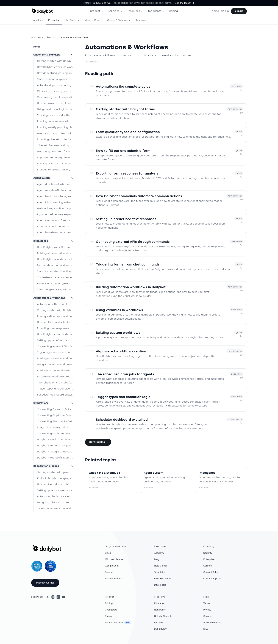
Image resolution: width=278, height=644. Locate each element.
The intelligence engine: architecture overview (56, 290)
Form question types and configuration (56, 316)
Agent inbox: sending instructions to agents (56, 202)
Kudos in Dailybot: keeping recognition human (56, 478)
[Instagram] (53, 597)
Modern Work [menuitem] (93, 20)
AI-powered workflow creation (56, 377)
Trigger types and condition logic (56, 389)
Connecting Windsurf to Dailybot (56, 421)
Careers (208, 566)
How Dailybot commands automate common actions (56, 334)
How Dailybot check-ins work (55, 67)
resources (135, 11)
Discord (109, 572)
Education (160, 603)
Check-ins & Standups (47, 55)
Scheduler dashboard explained (56, 395)
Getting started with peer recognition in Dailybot (56, 472)
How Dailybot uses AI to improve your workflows (56, 247)
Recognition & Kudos (46, 466)
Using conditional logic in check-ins (56, 109)
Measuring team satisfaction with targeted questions (56, 152)
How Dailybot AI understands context (56, 259)
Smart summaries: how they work (56, 271)
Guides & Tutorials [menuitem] (119, 20)
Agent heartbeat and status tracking (56, 233)
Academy (37, 38)
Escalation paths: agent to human (56, 227)
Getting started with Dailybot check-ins (56, 61)
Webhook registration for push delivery (56, 208)
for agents (156, 11)
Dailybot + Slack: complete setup (56, 440)
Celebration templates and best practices (56, 509)
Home (37, 47)
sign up (239, 11)
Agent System (42, 178)
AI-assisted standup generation (56, 284)
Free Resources (162, 578)
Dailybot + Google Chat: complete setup (56, 452)
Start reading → (98, 442)
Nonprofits (160, 610)
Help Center (161, 566)
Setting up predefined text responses (56, 340)
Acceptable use (212, 622)
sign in (225, 11)
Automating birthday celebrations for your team (56, 497)
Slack (108, 553)
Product (52, 38)
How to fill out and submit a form (56, 322)
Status (108, 616)
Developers (160, 585)
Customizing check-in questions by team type (56, 97)
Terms (207, 603)
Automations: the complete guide (56, 304)
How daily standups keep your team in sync (56, 73)
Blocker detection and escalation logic (56, 265)
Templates (160, 572)
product (97, 11)
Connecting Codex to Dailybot (56, 434)
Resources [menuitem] (141, 20)
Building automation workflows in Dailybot (56, 359)
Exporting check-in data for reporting (56, 139)
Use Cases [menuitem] (72, 20)
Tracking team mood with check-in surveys (56, 115)
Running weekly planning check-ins (56, 127)
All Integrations (113, 578)
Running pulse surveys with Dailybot (56, 121)
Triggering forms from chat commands (56, 353)
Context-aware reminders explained (56, 277)
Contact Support (212, 578)
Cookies (208, 616)
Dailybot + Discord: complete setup (56, 446)
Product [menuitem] (54, 20)
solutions (115, 11)
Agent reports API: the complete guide (56, 190)
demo (215, 11)
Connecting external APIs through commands (56, 346)
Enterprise (209, 559)
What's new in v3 (118, 622)
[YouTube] (63, 597)
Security (208, 553)
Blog (157, 559)
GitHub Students (163, 616)
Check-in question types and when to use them (56, 91)
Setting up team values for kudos (56, 490)
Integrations (41, 403)
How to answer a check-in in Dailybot (56, 103)
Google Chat (112, 566)
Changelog (111, 610)
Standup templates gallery (54, 170)
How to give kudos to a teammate (56, 484)
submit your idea (45, 583)
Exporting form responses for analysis (56, 328)
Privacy (207, 610)
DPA (206, 629)
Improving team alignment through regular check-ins (56, 158)
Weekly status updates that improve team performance (56, 133)
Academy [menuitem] (38, 20)
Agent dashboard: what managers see (56, 184)
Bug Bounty (160, 629)
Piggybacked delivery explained (56, 215)
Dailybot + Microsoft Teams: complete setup (56, 458)
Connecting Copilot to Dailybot (56, 415)
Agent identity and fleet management (56, 221)
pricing (174, 11)
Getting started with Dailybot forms (56, 310)
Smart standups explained (53, 79)
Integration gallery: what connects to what (56, 428)
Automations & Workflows (49, 298)
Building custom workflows (54, 371)
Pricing (109, 603)
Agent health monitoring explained (56, 196)
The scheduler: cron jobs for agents (56, 383)
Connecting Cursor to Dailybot (56, 409)
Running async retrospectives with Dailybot (56, 164)
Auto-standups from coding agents (56, 85)
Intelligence (41, 241)
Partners (159, 622)
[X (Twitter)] (48, 597)
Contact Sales (211, 572)
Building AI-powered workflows (56, 253)
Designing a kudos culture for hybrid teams (56, 503)
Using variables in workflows (55, 365)
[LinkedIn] (58, 597)
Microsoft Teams (114, 559)
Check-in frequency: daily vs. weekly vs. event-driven (56, 146)
